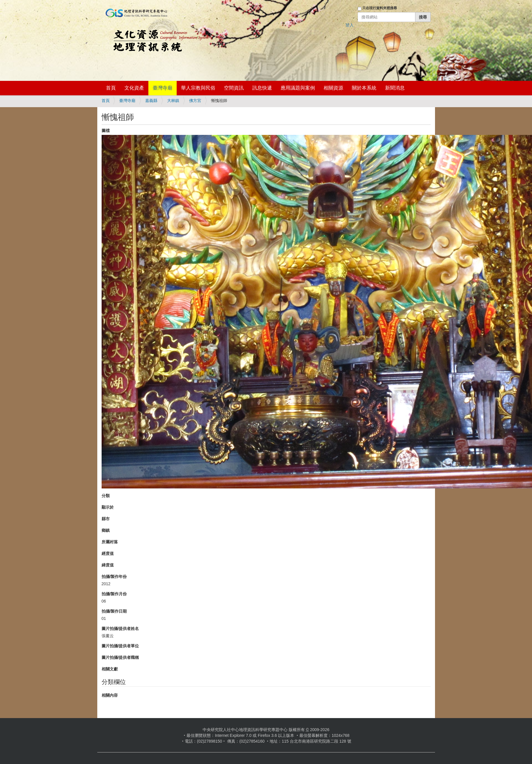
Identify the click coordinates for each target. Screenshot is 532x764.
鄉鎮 (106, 530)
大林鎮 (173, 101)
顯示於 (108, 507)
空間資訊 (234, 88)
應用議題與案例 (298, 88)
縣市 (106, 519)
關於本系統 (364, 88)
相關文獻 (110, 669)
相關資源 (333, 88)
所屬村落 (110, 542)
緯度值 (108, 565)
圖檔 (106, 131)
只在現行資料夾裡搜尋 (380, 8)
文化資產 (134, 88)
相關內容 (110, 695)
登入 (350, 25)
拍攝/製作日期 (114, 611)
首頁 (111, 88)
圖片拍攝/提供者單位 (120, 646)
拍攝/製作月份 (114, 594)
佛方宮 (195, 101)
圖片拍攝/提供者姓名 (120, 629)
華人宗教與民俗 (198, 88)
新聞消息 (395, 88)
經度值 (108, 553)
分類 (106, 496)
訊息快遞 (262, 88)
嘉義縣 (151, 101)
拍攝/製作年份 (114, 577)
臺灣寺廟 (163, 88)
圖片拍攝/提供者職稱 (120, 657)
